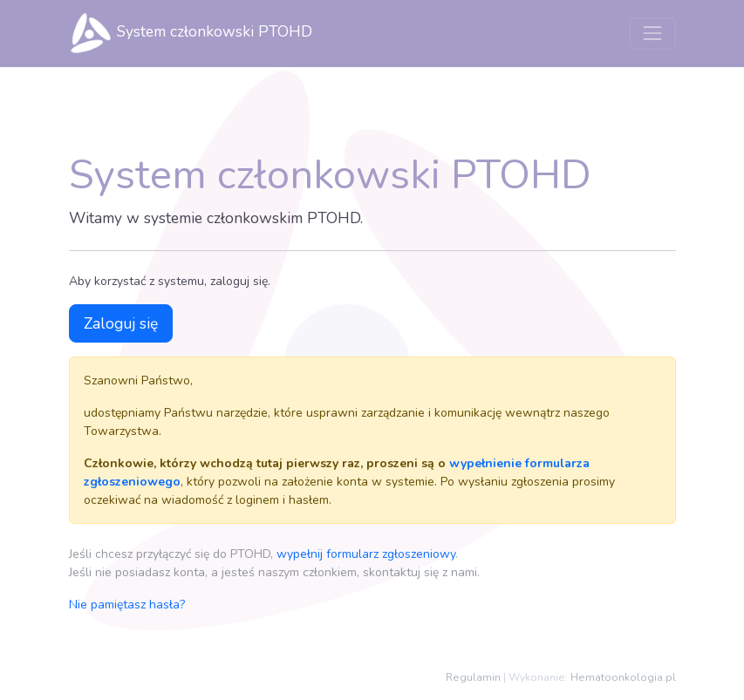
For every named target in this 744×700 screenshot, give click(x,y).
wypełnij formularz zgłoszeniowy (366, 554)
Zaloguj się (121, 323)
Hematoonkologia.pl (623, 677)
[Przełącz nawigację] (652, 33)
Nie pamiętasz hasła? (127, 605)
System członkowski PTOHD (191, 33)
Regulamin (473, 677)
